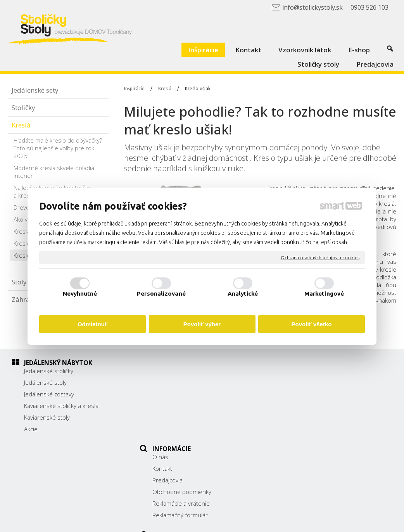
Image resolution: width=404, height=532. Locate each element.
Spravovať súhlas (353, 521)
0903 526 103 (305, 413)
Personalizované (161, 294)
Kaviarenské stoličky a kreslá (61, 406)
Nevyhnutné (80, 294)
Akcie (31, 429)
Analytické (243, 294)
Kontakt (166, 382)
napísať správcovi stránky (220, 521)
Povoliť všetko (312, 324)
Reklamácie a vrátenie (185, 417)
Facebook (299, 433)
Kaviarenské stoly (47, 417)
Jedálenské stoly (45, 382)
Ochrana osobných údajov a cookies (320, 257)
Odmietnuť (92, 324)
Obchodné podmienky (186, 406)
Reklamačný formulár (184, 429)
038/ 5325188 (306, 405)
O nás (164, 371)
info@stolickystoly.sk (314, 422)
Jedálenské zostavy (49, 394)
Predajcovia (171, 394)
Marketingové (324, 294)
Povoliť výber (202, 324)
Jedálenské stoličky (49, 371)
